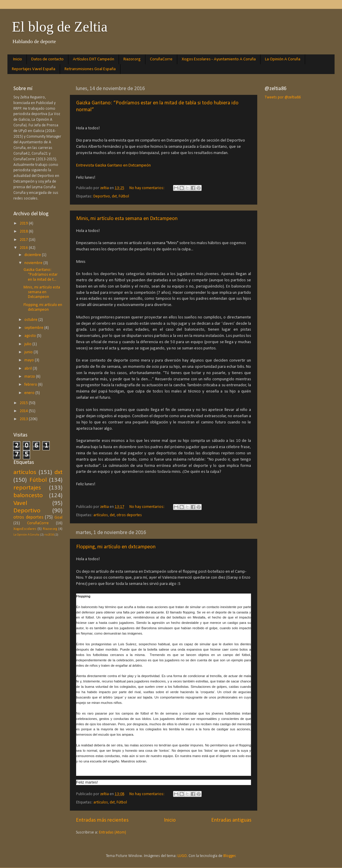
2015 (24, 403)
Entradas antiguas (231, 820)
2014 (24, 411)
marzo (30, 377)
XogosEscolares (25, 529)
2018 (24, 231)
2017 (24, 240)
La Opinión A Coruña (283, 59)
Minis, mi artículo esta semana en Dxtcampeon (127, 219)
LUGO (182, 856)
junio (29, 352)
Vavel (20, 503)
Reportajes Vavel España (34, 69)
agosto (31, 336)
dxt (114, 196)
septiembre (34, 328)
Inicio (18, 59)
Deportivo (102, 196)
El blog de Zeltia (60, 27)
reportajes (27, 488)
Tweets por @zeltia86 (283, 97)
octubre (31, 320)
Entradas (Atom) (113, 832)
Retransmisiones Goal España (90, 69)
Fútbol (124, 196)
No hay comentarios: (147, 188)
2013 (24, 419)
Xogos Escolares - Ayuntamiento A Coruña (219, 59)
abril (29, 369)
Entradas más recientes (102, 820)
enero (30, 393)
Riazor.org (132, 59)
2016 (24, 248)
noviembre (34, 263)
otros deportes (129, 515)
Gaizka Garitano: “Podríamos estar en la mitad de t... (41, 275)
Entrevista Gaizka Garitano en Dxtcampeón (113, 165)
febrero (31, 385)
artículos (101, 515)
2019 (24, 223)
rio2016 (49, 535)
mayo (30, 360)
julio (28, 344)
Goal (58, 518)
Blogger (229, 856)
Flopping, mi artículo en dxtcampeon (116, 547)
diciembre (33, 255)
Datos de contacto (47, 59)
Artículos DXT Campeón (94, 59)
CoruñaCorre (161, 59)
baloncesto (28, 496)
